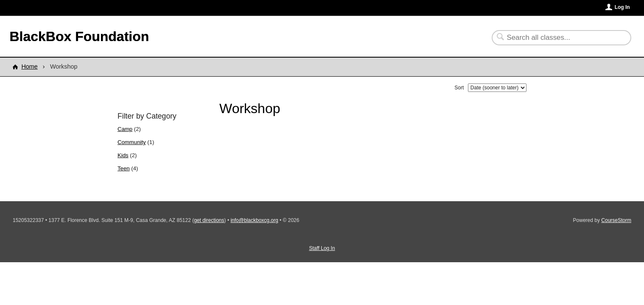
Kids (123, 155)
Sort (459, 88)
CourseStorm (616, 220)
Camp (125, 129)
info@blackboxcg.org (254, 220)
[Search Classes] (556, 38)
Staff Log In (322, 248)
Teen (124, 168)
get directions (209, 220)
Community (132, 142)
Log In (622, 7)
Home (29, 67)
